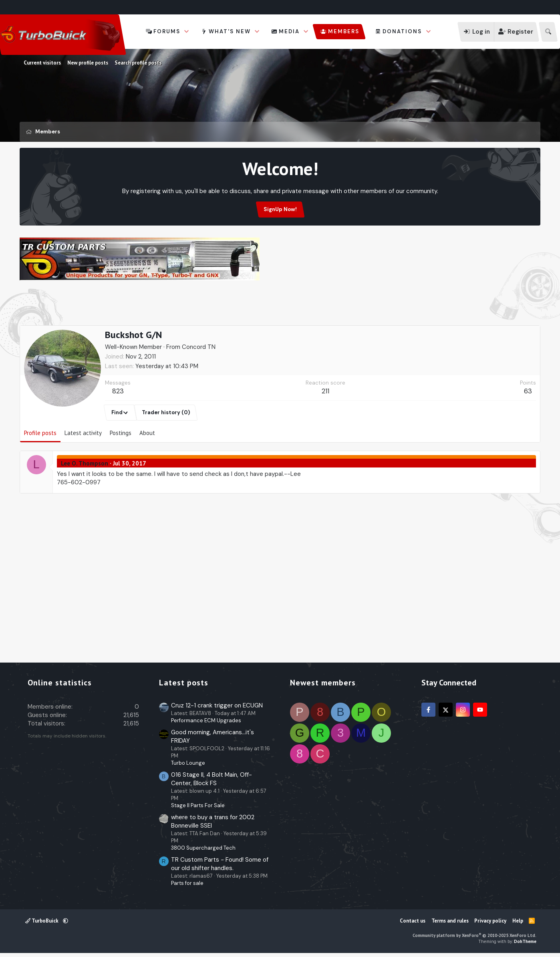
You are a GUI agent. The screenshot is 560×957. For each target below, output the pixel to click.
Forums (167, 31)
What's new (230, 31)
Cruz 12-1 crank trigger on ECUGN (217, 705)
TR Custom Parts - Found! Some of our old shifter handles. (220, 864)
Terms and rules (450, 921)
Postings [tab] (121, 433)
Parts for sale (187, 883)
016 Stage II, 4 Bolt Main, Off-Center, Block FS (212, 779)
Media (289, 31)
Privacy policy (490, 921)
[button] (187, 32)
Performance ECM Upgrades (206, 720)
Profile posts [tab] (40, 433)
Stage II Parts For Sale (198, 805)
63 (528, 391)
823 (118, 391)
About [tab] (147, 433)
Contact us (413, 921)
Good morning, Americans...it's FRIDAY (213, 736)
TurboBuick (42, 921)
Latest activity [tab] (83, 433)
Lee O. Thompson (85, 463)
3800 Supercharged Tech (203, 848)
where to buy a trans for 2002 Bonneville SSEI (213, 821)
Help (518, 921)
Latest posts (184, 683)
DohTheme (525, 941)
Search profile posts (138, 63)
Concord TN (199, 347)
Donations (402, 31)
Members (344, 31)
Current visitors (42, 63)
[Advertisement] (280, 305)
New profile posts (88, 63)
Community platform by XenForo (474, 935)
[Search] (548, 32)
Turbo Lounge (188, 763)
